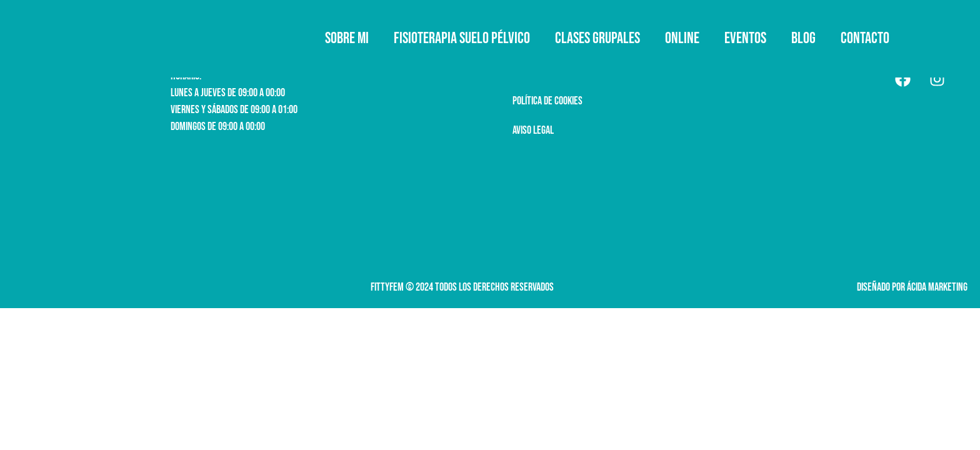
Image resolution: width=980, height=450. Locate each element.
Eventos (745, 38)
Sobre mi (347, 38)
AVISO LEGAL (533, 130)
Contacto (865, 38)
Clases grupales (597, 38)
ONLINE (682, 38)
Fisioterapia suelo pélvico (462, 38)
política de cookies (547, 101)
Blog (803, 38)
